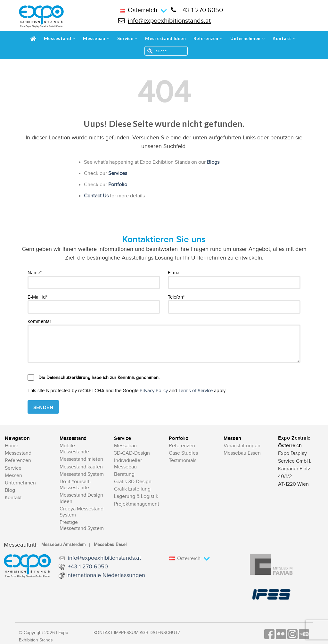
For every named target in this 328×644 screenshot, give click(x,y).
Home (12, 446)
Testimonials (183, 461)
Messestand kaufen (81, 467)
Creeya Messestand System (82, 512)
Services (118, 173)
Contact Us (96, 196)
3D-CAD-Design (132, 453)
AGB (144, 633)
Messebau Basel (110, 545)
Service (127, 39)
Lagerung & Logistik (136, 496)
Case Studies (183, 453)
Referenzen (208, 39)
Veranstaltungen (242, 446)
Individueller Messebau (128, 464)
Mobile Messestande (74, 449)
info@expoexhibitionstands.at (164, 21)
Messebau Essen (242, 453)
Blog (10, 490)
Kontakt (284, 39)
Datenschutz (165, 633)
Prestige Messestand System (82, 525)
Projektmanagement (137, 504)
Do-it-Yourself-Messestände (75, 485)
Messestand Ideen (165, 38)
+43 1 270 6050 (197, 10)
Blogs (213, 162)
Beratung (124, 474)
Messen (13, 476)
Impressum (126, 633)
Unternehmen (248, 39)
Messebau (96, 39)
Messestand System (82, 474)
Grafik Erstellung (132, 489)
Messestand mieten (81, 459)
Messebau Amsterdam (63, 545)
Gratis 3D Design (133, 482)
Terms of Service (196, 391)
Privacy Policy (154, 391)
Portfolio (118, 185)
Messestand (60, 39)
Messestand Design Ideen (81, 498)
